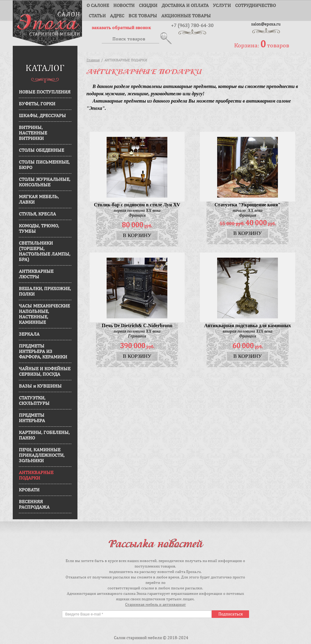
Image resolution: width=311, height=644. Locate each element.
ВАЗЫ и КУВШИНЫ (40, 388)
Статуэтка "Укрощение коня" (248, 207)
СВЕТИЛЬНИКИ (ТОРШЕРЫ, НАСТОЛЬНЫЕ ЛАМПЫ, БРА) (44, 253)
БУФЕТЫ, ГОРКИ (37, 106)
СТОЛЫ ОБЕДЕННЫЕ (41, 152)
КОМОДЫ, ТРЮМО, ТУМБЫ (39, 230)
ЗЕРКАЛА (29, 336)
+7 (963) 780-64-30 (192, 25)
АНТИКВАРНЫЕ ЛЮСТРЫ (36, 276)
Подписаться (231, 614)
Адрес (117, 16)
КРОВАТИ (29, 492)
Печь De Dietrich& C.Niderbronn (137, 328)
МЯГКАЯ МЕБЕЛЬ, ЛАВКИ (39, 201)
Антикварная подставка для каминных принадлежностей (248, 328)
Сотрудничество (255, 5)
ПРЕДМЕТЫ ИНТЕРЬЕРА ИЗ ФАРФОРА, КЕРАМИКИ (43, 353)
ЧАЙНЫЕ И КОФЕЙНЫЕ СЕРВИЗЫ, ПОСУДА (45, 373)
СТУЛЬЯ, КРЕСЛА (37, 216)
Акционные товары (186, 16)
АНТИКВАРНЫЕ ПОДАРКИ (36, 477)
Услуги (222, 5)
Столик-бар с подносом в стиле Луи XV (137, 207)
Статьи (97, 16)
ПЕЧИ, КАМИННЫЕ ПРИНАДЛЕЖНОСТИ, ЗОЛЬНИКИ (42, 457)
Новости (124, 5)
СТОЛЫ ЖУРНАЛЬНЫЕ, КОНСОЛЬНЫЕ (44, 184)
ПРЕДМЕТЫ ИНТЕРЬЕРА (32, 420)
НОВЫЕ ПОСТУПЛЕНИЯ (45, 94)
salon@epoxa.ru (266, 24)
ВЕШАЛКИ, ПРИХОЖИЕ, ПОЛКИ (45, 293)
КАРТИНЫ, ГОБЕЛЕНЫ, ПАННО (44, 437)
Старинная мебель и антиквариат (155, 604)
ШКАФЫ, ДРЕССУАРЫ (42, 118)
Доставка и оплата (185, 5)
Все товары (143, 16)
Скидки (148, 5)
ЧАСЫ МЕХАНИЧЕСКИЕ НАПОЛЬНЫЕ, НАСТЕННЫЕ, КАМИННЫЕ (44, 316)
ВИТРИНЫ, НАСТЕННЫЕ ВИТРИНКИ (33, 135)
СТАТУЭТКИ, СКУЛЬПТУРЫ (34, 403)
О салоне (98, 5)
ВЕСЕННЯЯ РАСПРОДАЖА (34, 506)
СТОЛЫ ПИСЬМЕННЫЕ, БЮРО (44, 167)
